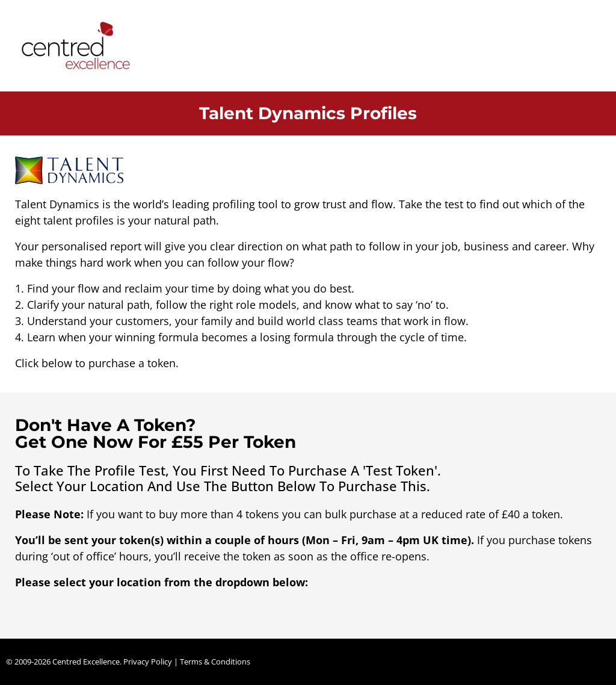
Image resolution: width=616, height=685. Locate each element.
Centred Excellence (86, 662)
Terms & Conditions (215, 662)
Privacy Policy (148, 662)
